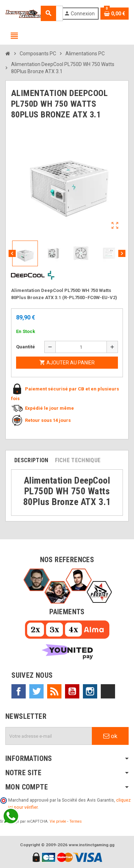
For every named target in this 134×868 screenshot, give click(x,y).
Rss (54, 691)
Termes (76, 821)
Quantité (26, 347)
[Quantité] (81, 347)
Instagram (90, 691)
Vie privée (58, 821)
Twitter (36, 691)
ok (110, 736)
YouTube (72, 691)
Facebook (19, 691)
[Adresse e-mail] (49, 736)
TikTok (108, 691)
